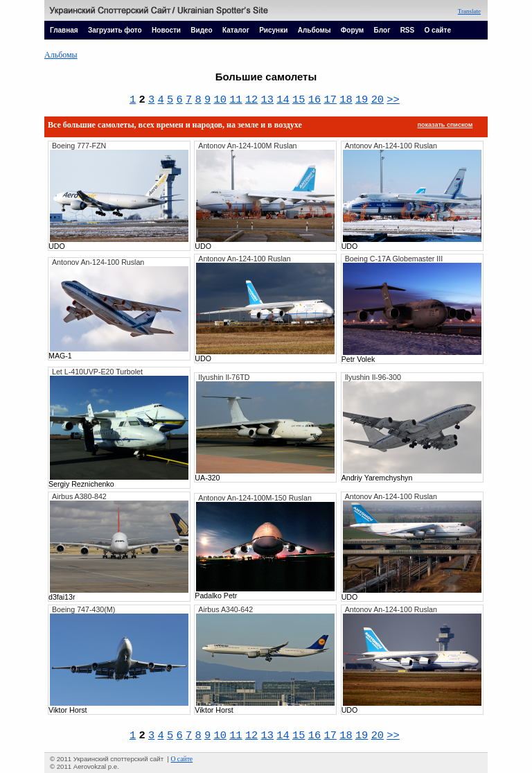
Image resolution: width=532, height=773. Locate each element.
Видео (201, 30)
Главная (64, 30)
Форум (352, 30)
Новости (166, 30)
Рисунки (273, 30)
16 (314, 100)
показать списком (445, 125)
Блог (382, 30)
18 (346, 100)
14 (283, 100)
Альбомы (314, 30)
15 (299, 100)
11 (236, 100)
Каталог (236, 30)
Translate (469, 11)
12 (251, 100)
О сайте (438, 30)
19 (362, 100)
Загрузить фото (115, 30)
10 (220, 100)
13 (267, 100)
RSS (408, 30)
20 (378, 100)
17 (330, 100)
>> (393, 100)
